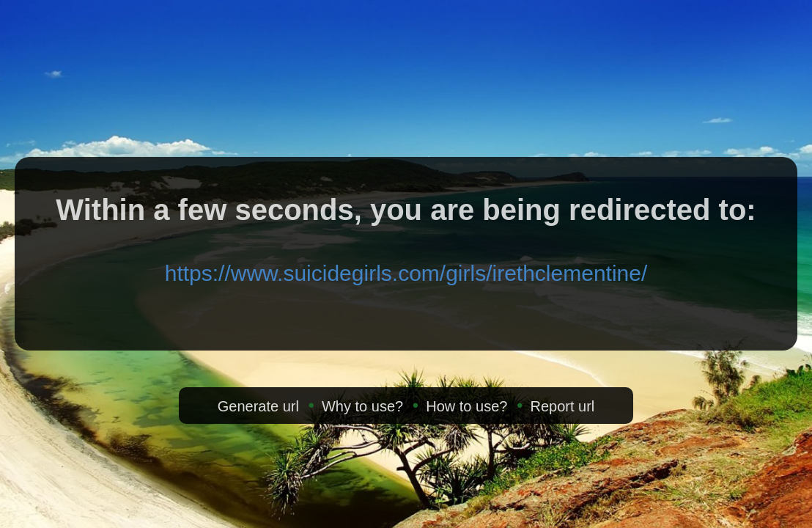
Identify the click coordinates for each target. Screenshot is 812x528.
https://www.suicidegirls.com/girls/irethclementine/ (406, 273)
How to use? (466, 406)
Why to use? (362, 406)
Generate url (258, 406)
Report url (562, 406)
